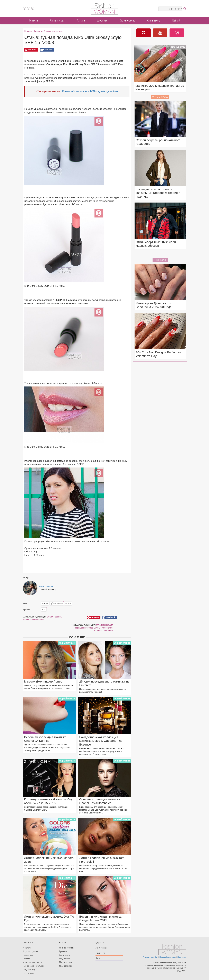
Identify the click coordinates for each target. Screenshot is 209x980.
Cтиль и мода (57, 20)
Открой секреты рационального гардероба (158, 142)
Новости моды (28, 973)
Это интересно (127, 20)
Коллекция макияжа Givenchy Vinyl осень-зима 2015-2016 (49, 801)
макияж (46, 603)
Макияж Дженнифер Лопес (43, 681)
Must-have (27, 948)
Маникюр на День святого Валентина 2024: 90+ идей (155, 305)
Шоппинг (27, 959)
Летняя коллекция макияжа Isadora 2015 (49, 860)
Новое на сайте (160, 260)
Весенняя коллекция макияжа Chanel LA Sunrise (45, 739)
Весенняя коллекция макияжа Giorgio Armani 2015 (100, 918)
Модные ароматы (66, 962)
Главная (33, 20)
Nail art (176, 20)
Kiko (44, 609)
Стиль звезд (154, 20)
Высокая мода (28, 955)
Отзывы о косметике (53, 31)
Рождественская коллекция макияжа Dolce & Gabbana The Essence (101, 741)
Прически (63, 951)
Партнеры (182, 957)
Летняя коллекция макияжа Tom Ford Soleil (102, 860)
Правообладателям (168, 957)
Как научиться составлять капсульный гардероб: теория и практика (158, 193)
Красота (81, 20)
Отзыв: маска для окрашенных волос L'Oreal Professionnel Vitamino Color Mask (94, 628)
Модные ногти (178, 47)
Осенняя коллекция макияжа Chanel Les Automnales (100, 801)
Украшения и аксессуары (32, 962)
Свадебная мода (29, 969)
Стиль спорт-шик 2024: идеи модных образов (156, 244)
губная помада (57, 603)
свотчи (68, 603)
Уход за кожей (64, 955)
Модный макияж (67, 643)
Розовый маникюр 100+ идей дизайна (90, 91)
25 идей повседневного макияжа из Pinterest (104, 683)
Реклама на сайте (150, 957)
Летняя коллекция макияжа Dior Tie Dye (49, 918)
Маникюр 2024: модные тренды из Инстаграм (160, 87)
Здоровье (102, 20)
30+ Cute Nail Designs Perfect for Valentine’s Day (158, 354)
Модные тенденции (31, 951)
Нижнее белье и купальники (34, 966)
